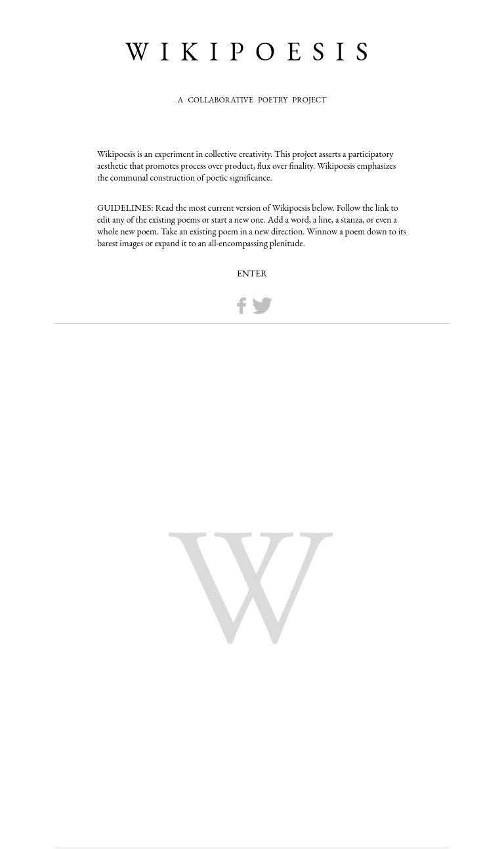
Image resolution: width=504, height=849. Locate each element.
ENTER (252, 273)
